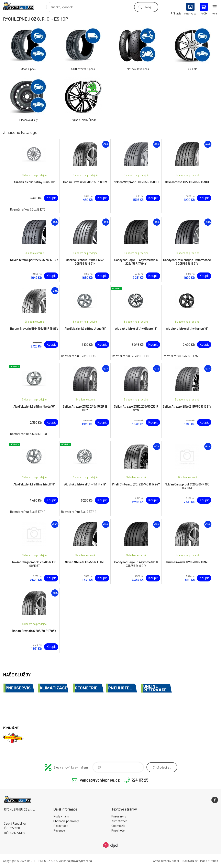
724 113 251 (140, 780)
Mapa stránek (209, 861)
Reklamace (61, 826)
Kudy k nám (61, 816)
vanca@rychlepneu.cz (100, 780)
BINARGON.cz (189, 861)
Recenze (59, 830)
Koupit (51, 198)
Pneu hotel (118, 830)
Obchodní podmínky (66, 821)
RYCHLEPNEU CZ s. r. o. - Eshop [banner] (21, 6)
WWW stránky (162, 861)
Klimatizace (119, 821)
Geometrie (118, 826)
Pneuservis (119, 816)
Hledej (147, 7)
